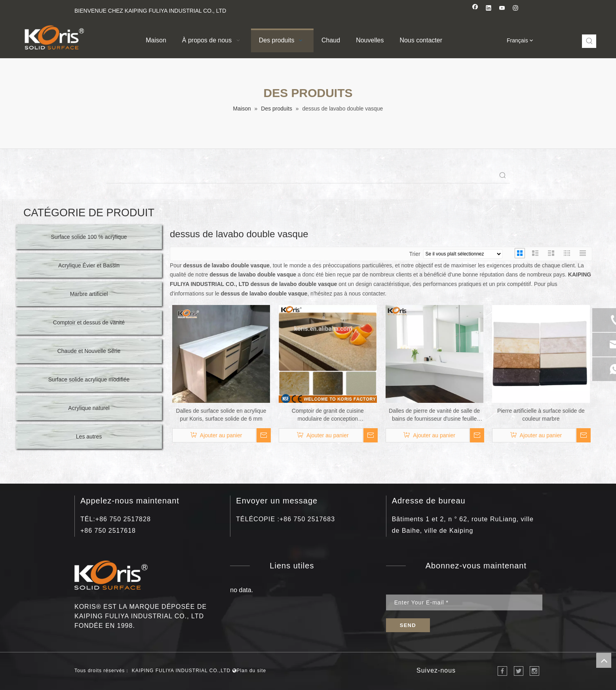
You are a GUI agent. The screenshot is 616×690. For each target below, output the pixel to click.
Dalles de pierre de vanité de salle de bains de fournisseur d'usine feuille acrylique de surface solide (434, 415)
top (604, 660)
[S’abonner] (408, 625)
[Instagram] (516, 9)
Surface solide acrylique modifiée (89, 379)
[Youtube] (502, 9)
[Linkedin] (489, 9)
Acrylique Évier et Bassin (89, 265)
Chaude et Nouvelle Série (89, 351)
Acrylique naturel (89, 408)
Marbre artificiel (89, 294)
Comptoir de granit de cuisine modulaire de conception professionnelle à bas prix (328, 415)
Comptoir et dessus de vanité (89, 322)
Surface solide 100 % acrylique (89, 237)
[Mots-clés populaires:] (589, 41)
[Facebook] (475, 9)
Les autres (89, 436)
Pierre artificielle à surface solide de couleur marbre (541, 415)
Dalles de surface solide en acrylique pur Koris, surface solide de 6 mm (221, 415)
